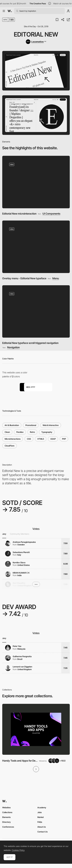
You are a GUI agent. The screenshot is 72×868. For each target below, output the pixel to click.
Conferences (8, 827)
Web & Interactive (51, 425)
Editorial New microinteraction (19, 214)
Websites (6, 807)
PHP (64, 439)
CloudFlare (10, 446)
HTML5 (41, 439)
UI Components (51, 214)
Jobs (40, 812)
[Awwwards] (10, 11)
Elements (6, 817)
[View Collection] (36, 729)
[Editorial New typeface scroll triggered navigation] (36, 311)
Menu (56, 278)
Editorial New (36, 34)
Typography (47, 432)
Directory (6, 822)
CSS (29, 439)
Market (41, 817)
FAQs (40, 822)
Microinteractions (13, 439)
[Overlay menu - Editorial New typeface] (36, 247)
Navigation (13, 347)
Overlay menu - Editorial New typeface (24, 278)
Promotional (31, 425)
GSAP (53, 439)
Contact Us (42, 832)
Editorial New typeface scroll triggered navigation (30, 343)
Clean (7, 432)
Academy (42, 807)
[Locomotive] (36, 42)
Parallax (20, 432)
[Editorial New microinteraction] (36, 182)
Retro (32, 432)
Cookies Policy (18, 850)
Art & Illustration (12, 425)
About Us (42, 827)
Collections (7, 812)
